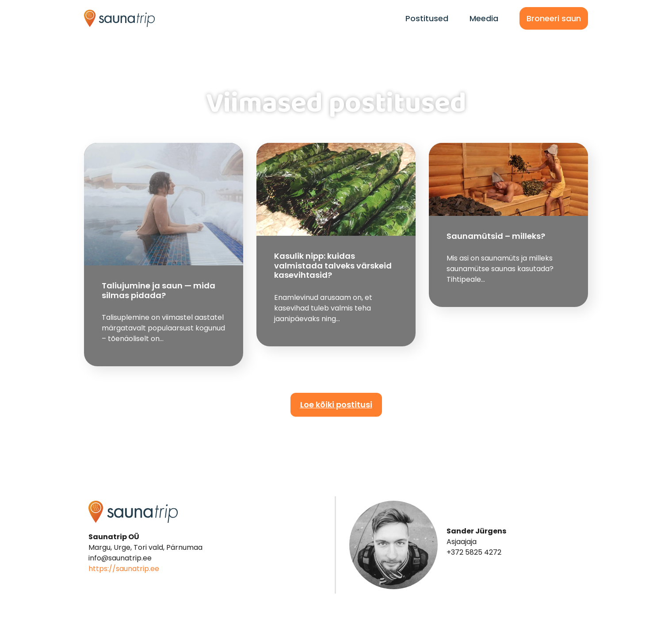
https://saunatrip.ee (124, 569)
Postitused (427, 18)
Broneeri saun (554, 18)
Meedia (484, 18)
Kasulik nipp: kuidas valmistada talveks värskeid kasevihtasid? (333, 265)
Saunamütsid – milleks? (496, 236)
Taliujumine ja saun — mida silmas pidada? (158, 290)
